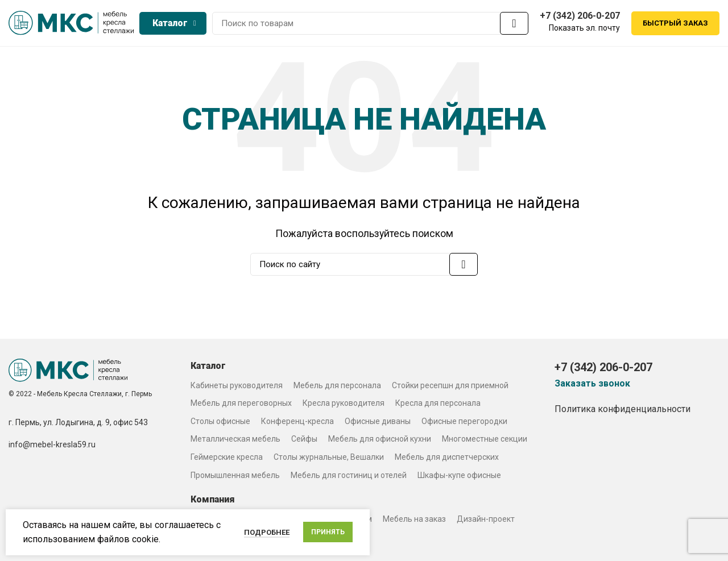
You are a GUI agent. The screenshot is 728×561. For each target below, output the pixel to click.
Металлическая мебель (235, 441)
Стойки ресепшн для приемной (450, 387)
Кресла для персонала (438, 405)
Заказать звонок (592, 385)
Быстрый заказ (675, 24)
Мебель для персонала (337, 387)
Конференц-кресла (297, 423)
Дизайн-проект (486, 521)
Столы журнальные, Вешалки (329, 459)
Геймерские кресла (227, 459)
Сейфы (304, 441)
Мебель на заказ (414, 521)
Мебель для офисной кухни (380, 441)
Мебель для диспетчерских (447, 459)
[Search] (370, 24)
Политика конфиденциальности (622, 411)
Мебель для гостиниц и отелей (349, 477)
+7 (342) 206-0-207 (580, 17)
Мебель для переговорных (241, 405)
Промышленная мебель (235, 477)
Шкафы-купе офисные (459, 477)
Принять (328, 532)
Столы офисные (220, 423)
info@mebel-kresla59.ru (52, 447)
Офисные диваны (378, 423)
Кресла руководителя (344, 405)
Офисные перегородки (464, 423)
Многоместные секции (485, 441)
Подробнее (267, 532)
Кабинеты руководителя (237, 387)
